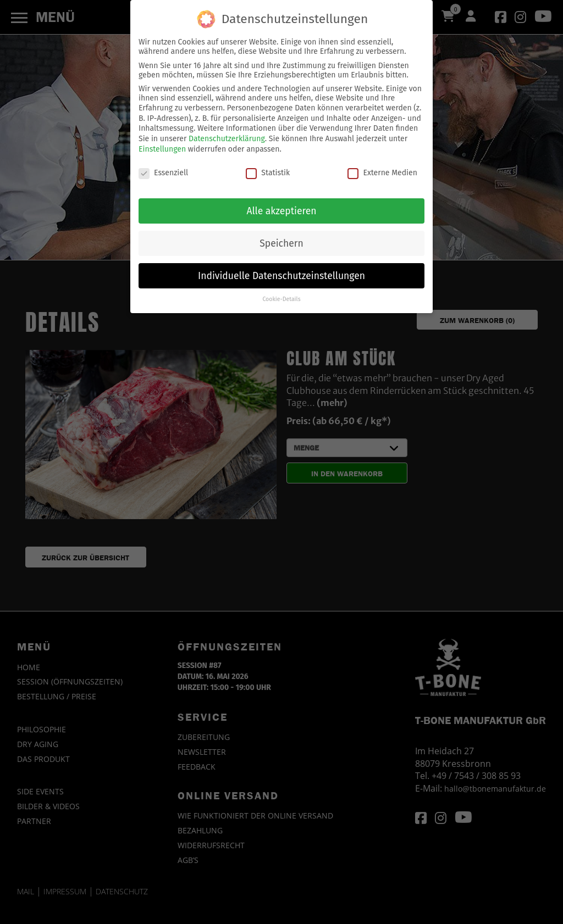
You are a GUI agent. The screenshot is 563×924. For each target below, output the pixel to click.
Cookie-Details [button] (281, 294)
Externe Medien (382, 168)
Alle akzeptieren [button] (281, 206)
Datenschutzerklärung (227, 134)
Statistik (268, 168)
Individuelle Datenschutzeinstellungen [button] (281, 271)
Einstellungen (162, 144)
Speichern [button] (281, 238)
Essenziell (163, 168)
